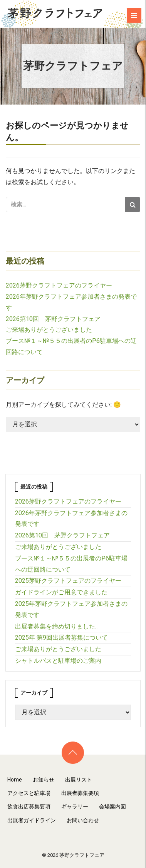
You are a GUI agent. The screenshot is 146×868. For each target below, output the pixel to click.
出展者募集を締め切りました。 (58, 626)
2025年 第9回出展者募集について (61, 638)
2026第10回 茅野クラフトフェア (53, 319)
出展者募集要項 (80, 793)
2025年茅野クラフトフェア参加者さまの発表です (71, 609)
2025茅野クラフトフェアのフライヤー (68, 581)
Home (15, 780)
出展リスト (79, 780)
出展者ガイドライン (32, 820)
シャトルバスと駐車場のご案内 (58, 661)
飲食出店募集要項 (29, 806)
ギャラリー (75, 806)
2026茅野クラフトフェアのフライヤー (59, 285)
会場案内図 (112, 806)
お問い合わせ (83, 820)
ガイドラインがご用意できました (61, 592)
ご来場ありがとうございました (49, 330)
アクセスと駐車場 (29, 793)
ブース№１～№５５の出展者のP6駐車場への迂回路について (71, 564)
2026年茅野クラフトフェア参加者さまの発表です (71, 519)
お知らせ (44, 780)
